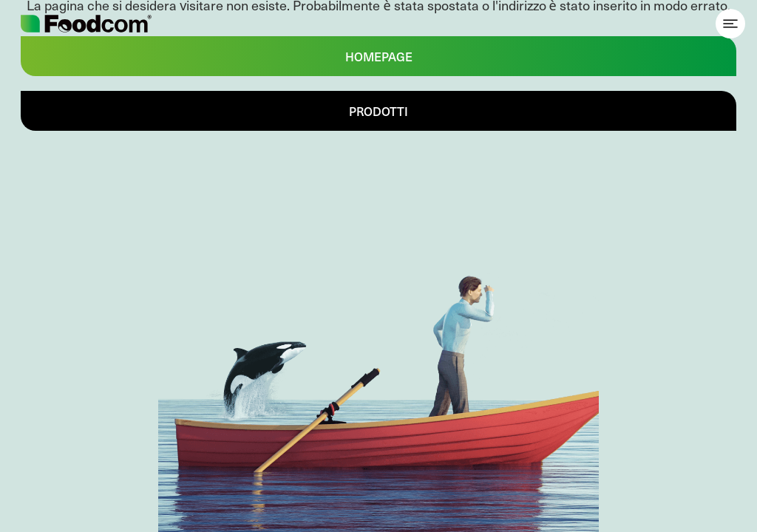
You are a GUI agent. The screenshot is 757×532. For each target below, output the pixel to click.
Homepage (379, 56)
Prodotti (378, 111)
